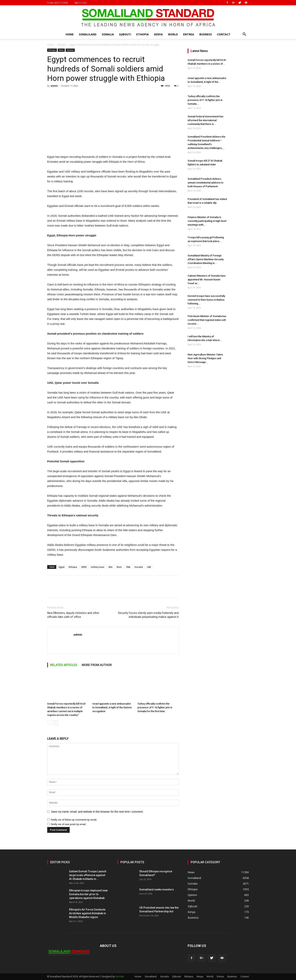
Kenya (158, 34)
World (173, 34)
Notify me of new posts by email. (69, 824)
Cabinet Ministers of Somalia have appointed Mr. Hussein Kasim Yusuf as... (207, 280)
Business (206, 34)
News (61, 50)
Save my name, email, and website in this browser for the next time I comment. (97, 812)
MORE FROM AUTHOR (97, 665)
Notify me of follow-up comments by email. (74, 820)
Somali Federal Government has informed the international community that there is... (205, 120)
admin (54, 86)
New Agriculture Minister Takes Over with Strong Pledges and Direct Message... (205, 358)
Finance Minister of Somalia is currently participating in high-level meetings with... (207, 221)
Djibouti (125, 34)
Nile (111, 567)
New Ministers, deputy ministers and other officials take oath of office (73, 615)
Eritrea (189, 34)
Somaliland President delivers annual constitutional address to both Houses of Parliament (205, 183)
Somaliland (88, 34)
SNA (128, 567)
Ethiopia (143, 34)
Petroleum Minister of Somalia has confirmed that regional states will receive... (207, 320)
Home (70, 34)
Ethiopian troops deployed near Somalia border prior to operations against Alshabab (89, 894)
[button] (244, 35)
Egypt (62, 567)
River (119, 567)
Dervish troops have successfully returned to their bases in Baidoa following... (206, 300)
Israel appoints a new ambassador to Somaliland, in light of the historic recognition (112, 707)
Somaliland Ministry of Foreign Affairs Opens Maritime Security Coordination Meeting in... (206, 259)
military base (98, 567)
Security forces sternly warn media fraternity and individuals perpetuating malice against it (148, 615)
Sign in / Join (81, 3)
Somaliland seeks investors (157, 890)
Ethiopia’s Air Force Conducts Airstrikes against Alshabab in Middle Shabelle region (87, 913)
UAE (149, 567)
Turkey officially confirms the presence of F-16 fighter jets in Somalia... (205, 100)
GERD (84, 567)
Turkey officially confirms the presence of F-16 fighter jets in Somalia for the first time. (155, 707)
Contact (224, 34)
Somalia (108, 34)
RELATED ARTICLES (64, 665)
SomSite (120, 977)
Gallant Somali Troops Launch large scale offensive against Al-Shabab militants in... (88, 875)
